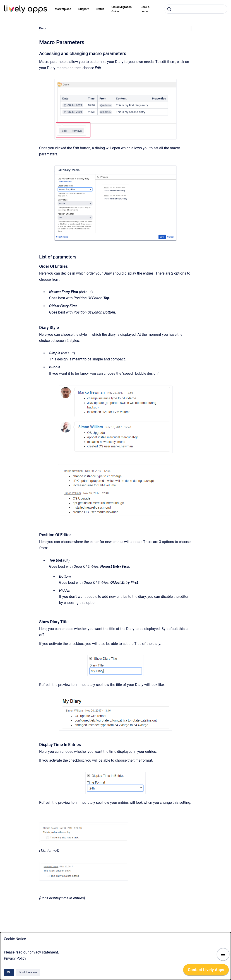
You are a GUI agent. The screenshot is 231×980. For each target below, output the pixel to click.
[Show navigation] (223, 954)
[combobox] (196, 9)
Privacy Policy (15, 958)
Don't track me (28, 972)
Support (83, 9)
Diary (42, 28)
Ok (9, 972)
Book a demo (145, 9)
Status (100, 9)
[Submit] (169, 9)
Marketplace (63, 9)
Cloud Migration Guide (122, 9)
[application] (206, 971)
